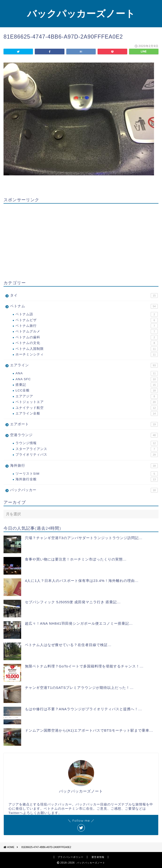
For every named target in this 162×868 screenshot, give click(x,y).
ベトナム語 (87, 314)
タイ (84, 296)
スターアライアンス (87, 449)
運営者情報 (98, 857)
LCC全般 (87, 391)
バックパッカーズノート (81, 13)
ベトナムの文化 (87, 343)
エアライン (84, 365)
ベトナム (84, 306)
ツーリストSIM (87, 474)
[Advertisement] (81, 240)
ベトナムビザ (87, 320)
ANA (87, 373)
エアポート (84, 424)
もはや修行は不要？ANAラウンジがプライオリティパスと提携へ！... (83, 709)
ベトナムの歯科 (87, 337)
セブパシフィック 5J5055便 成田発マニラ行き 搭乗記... (73, 602)
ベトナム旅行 (87, 326)
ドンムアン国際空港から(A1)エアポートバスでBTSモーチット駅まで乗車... (89, 730)
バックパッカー (84, 490)
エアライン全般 (87, 414)
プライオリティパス (87, 455)
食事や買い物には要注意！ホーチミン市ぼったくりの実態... (76, 559)
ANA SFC (87, 379)
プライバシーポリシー (71, 857)
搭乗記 (87, 385)
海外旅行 (84, 466)
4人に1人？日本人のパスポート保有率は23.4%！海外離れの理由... (82, 581)
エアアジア (87, 396)
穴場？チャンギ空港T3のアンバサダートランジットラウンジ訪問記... (84, 538)
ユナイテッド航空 (87, 408)
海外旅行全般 (87, 479)
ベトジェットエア (87, 402)
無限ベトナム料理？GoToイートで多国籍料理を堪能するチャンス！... (84, 666)
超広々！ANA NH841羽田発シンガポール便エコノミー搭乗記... (79, 623)
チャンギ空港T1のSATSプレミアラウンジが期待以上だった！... (79, 688)
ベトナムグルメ (87, 331)
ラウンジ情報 (87, 443)
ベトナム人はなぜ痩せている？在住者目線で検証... (68, 645)
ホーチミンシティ (87, 355)
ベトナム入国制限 (87, 349)
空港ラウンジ (84, 435)
